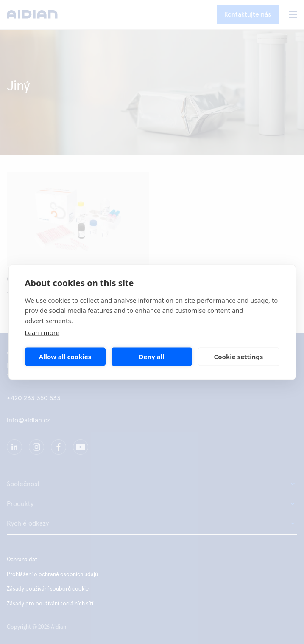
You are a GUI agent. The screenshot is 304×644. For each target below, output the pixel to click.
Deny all (151, 357)
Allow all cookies (65, 357)
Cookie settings (239, 357)
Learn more (42, 332)
